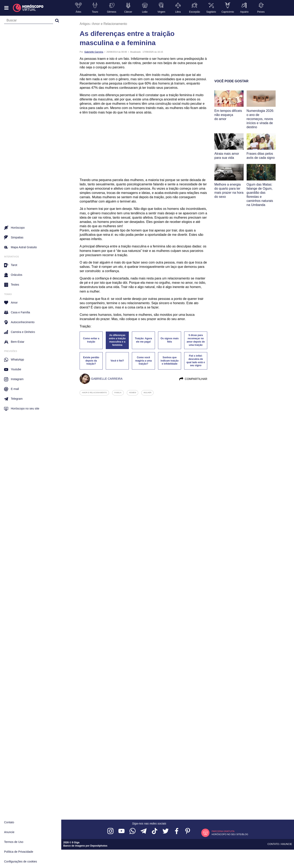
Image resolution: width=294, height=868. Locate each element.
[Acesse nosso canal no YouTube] (121, 831)
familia (118, 393)
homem (133, 393)
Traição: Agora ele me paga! (144, 340)
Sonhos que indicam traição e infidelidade (169, 361)
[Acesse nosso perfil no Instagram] (110, 831)
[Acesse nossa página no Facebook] (177, 831)
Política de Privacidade (19, 852)
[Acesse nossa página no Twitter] (166, 831)
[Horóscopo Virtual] (28, 8)
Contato (9, 822)
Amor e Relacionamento (110, 24)
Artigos (85, 24)
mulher (147, 393)
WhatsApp (14, 360)
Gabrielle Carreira (94, 52)
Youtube (13, 369)
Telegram (13, 399)
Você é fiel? (117, 361)
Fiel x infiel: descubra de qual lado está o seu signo (196, 361)
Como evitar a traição (91, 340)
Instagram (14, 379)
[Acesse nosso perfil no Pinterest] (188, 831)
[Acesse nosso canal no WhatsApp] (133, 831)
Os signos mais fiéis (170, 340)
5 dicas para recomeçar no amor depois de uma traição (196, 340)
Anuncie (9, 832)
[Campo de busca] (29, 21)
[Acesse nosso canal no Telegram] (144, 831)
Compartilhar (193, 379)
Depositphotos (99, 846)
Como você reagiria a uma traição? (143, 361)
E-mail (12, 389)
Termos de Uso (14, 842)
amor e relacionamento (94, 393)
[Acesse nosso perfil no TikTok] (155, 831)
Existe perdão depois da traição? (91, 361)
